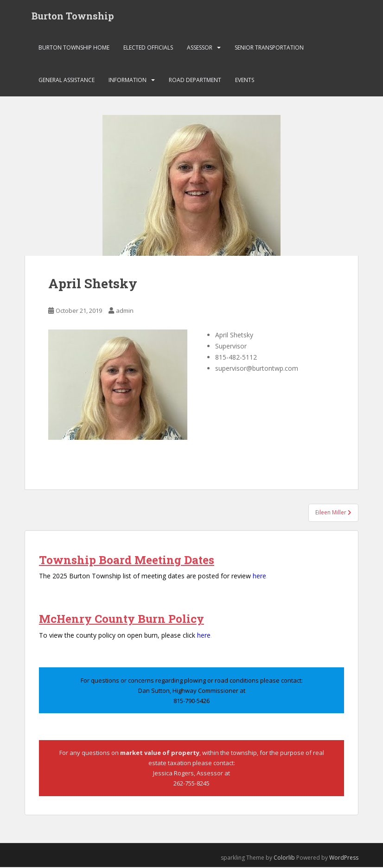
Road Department (195, 81)
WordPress (344, 858)
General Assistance (67, 81)
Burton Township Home (74, 48)
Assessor (200, 48)
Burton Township (73, 16)
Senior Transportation (269, 48)
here (259, 577)
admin (125, 311)
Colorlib (284, 858)
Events (245, 81)
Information (128, 81)
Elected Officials (148, 48)
